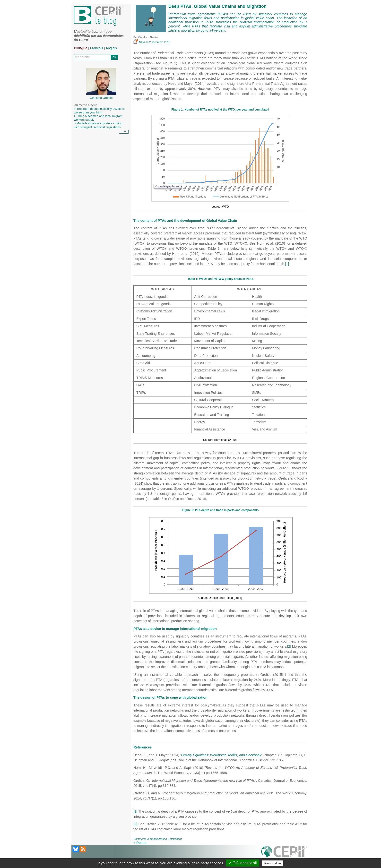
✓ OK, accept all (243, 863)
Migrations (176, 839)
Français (97, 48)
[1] (287, 264)
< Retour (140, 843)
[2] (289, 646)
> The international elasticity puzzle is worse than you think (99, 111)
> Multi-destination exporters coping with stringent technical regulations (98, 125)
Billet (139, 42)
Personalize (273, 863)
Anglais (111, 48)
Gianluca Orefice (149, 37)
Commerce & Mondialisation (150, 839)
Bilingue (81, 48)
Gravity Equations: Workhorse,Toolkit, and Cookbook (221, 755)
